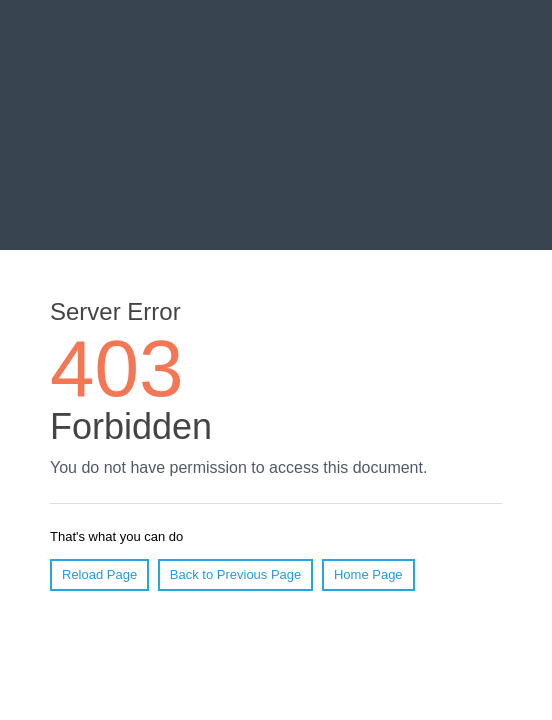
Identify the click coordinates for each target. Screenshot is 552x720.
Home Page (368, 574)
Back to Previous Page (236, 574)
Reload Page (99, 574)
